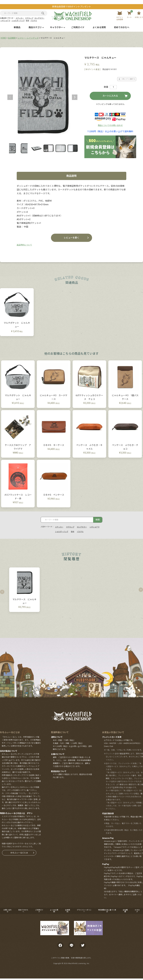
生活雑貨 (12, 38)
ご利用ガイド (78, 27)
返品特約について (24, 245)
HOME (3, 38)
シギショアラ (5, 21)
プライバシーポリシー (84, 911)
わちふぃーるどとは (19, 853)
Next (75, 97)
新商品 (17, 27)
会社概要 (125, 911)
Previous (10, 97)
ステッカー (20, 18)
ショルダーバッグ (18, 21)
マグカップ (29, 18)
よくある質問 (99, 27)
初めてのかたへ (122, 27)
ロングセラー (39, 18)
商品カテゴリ (35, 27)
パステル (34, 21)
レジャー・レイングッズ (28, 38)
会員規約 (68, 911)
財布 (28, 21)
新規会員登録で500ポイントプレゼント (72, 7)
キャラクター (57, 27)
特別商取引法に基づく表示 (107, 911)
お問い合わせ (8, 911)
